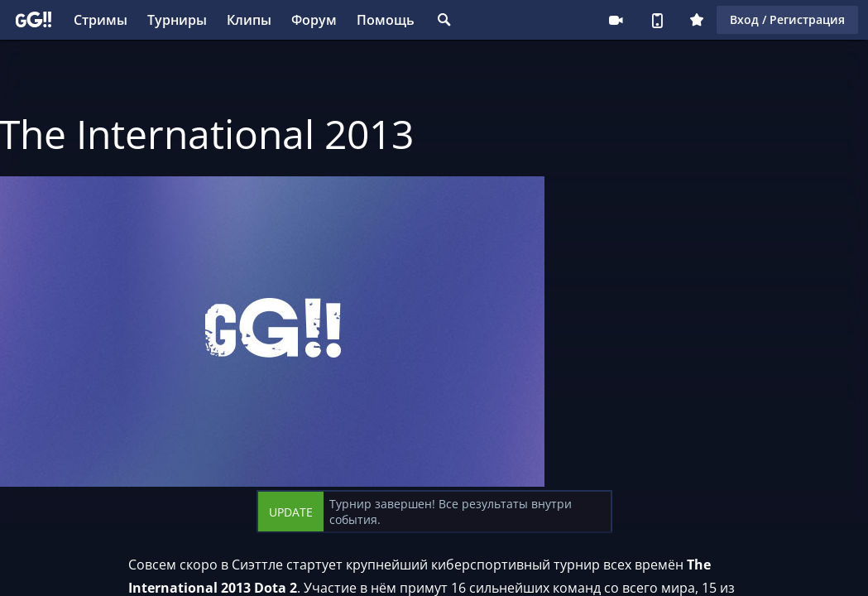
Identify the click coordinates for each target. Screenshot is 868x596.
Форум (314, 20)
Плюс (697, 20)
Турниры (177, 20)
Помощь (386, 20)
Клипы (249, 20)
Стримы (101, 20)
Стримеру (616, 20)
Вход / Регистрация (787, 19)
